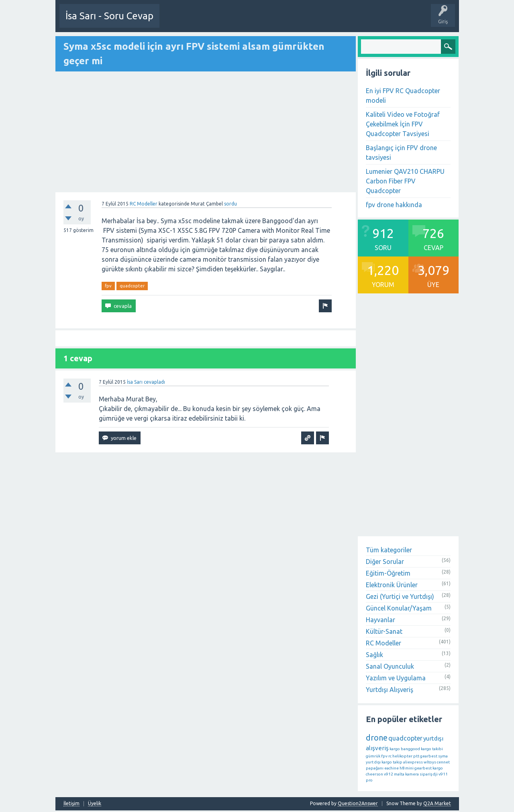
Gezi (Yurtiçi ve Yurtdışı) (400, 596)
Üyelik (95, 803)
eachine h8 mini (399, 768)
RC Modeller (144, 203)
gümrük (373, 756)
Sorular (262, 22)
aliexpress (413, 762)
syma (443, 756)
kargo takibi (432, 748)
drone (377, 737)
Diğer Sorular (385, 561)
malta (399, 774)
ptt (416, 756)
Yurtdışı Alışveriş (390, 689)
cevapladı (154, 382)
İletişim (71, 803)
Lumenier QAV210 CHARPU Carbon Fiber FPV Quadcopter (405, 181)
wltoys (430, 762)
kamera (412, 774)
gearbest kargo (429, 768)
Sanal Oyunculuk (390, 666)
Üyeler (382, 22)
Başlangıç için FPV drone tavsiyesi (401, 152)
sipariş (426, 774)
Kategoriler (354, 22)
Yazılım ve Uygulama (396, 678)
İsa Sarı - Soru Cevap (109, 16)
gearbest (429, 756)
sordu (230, 203)
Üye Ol (173, 22)
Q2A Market (437, 803)
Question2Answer (358, 803)
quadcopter (132, 285)
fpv (108, 285)
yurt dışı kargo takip (384, 762)
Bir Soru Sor (203, 22)
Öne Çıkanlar (293, 22)
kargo (395, 748)
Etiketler (325, 22)
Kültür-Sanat (384, 631)
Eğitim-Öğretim (388, 573)
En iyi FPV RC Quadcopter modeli (403, 95)
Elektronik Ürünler (392, 584)
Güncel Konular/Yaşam (399, 608)
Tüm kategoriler (389, 549)
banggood (410, 748)
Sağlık (374, 654)
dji (435, 774)
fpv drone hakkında (394, 204)
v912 (389, 774)
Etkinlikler (235, 22)
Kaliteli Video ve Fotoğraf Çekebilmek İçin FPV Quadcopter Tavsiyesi (403, 124)
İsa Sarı (135, 382)
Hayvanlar (380, 619)
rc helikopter (400, 756)
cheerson (374, 774)
